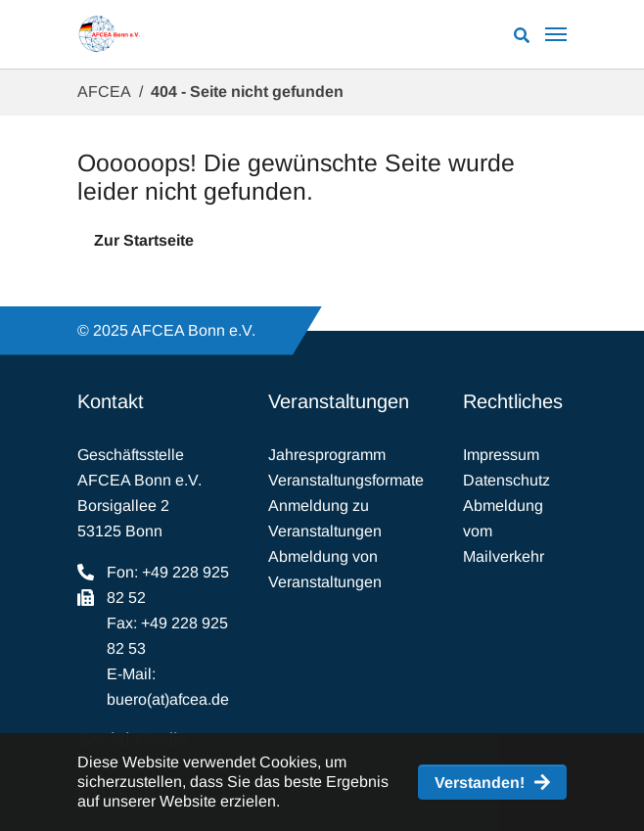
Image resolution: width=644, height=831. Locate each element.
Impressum (501, 455)
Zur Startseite (144, 240)
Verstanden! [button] (480, 783)
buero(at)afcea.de (168, 699)
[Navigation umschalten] (556, 34)
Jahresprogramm (327, 455)
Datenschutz (506, 480)
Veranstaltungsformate (346, 480)
